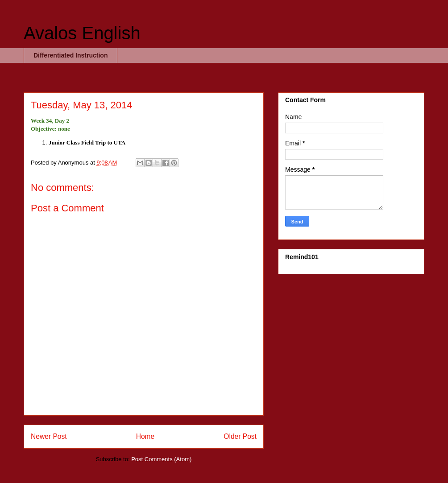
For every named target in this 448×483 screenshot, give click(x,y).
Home (145, 436)
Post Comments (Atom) (161, 459)
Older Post (240, 436)
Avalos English (82, 33)
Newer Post (49, 436)
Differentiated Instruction (71, 55)
